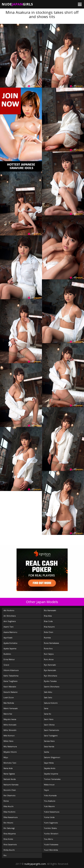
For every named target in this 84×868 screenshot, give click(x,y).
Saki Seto (48, 697)
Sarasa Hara (49, 741)
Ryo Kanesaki (50, 665)
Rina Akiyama (10, 834)
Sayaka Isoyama (51, 774)
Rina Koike (8, 839)
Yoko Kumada (50, 795)
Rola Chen (49, 632)
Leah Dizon (9, 697)
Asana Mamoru (10, 632)
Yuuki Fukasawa (51, 844)
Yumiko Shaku (50, 828)
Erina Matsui (9, 659)
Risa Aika (48, 616)
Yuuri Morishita (51, 850)
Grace (6, 665)
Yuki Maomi (49, 806)
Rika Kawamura (11, 817)
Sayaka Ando (50, 768)
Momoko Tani (10, 763)
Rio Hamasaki (50, 610)
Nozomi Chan (10, 790)
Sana (46, 708)
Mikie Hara (8, 741)
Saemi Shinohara (52, 687)
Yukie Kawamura (52, 812)
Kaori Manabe (10, 687)
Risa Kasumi (49, 627)
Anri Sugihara (10, 621)
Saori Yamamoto (52, 730)
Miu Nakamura (10, 746)
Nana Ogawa (9, 774)
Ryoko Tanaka (50, 681)
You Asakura (50, 801)
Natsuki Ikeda (10, 779)
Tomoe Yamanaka (52, 779)
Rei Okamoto (10, 795)
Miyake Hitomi (10, 752)
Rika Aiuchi (9, 806)
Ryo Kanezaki (50, 670)
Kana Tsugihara (10, 681)
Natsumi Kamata (11, 785)
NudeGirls (17, 4)
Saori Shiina (49, 725)
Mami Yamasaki (11, 708)
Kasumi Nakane (11, 692)
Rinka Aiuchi (9, 850)
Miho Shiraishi (10, 730)
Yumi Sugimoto (51, 823)
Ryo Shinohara (51, 676)
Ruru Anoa (49, 659)
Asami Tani (9, 627)
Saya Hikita (49, 763)
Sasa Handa (49, 746)
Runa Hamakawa (51, 643)
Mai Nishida (9, 703)
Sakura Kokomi (51, 703)
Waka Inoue (49, 785)
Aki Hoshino (9, 610)
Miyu (6, 757)
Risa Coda (48, 621)
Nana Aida (8, 768)
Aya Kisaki (8, 638)
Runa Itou (48, 648)
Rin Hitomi (8, 823)
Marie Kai (8, 714)
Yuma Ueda (49, 817)
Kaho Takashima (11, 676)
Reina (6, 801)
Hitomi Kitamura (11, 670)
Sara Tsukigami (51, 736)
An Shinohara (10, 616)
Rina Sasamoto (10, 844)
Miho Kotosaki (10, 725)
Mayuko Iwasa (10, 719)
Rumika (47, 638)
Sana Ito (48, 714)
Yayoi (46, 790)
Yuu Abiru (48, 839)
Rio (5, 855)
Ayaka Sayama (10, 648)
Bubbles (7, 654)
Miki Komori (9, 736)
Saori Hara (49, 719)
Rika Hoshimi (9, 812)
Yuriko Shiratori (51, 834)
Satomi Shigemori (52, 757)
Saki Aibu (48, 692)
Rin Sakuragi (9, 828)
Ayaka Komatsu (10, 643)
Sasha (47, 752)
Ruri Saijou (49, 654)
